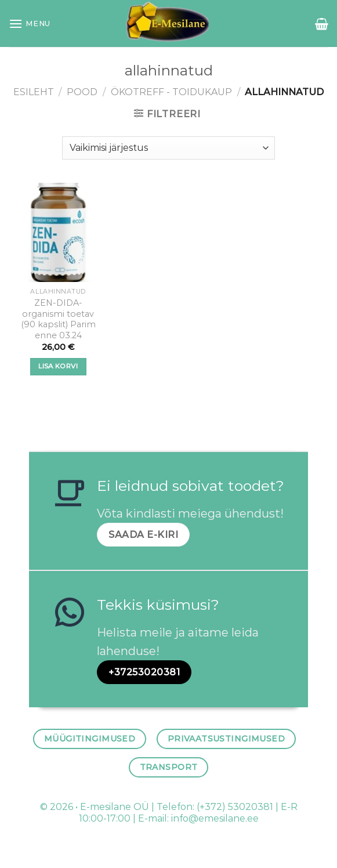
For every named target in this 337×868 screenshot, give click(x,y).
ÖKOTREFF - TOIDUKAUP (171, 92)
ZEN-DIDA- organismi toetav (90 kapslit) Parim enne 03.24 (58, 319)
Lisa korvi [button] (58, 366)
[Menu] (30, 23)
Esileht (34, 92)
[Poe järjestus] (168, 148)
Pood (82, 92)
